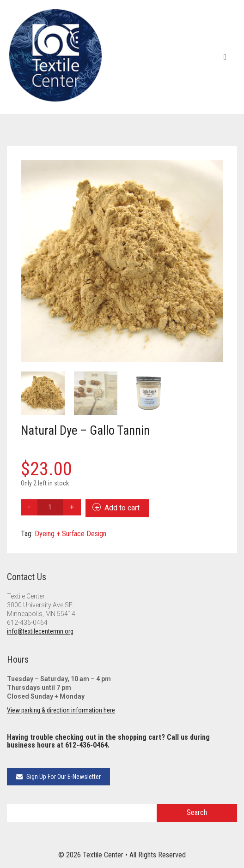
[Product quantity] (50, 507)
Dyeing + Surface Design (70, 534)
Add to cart (122, 508)
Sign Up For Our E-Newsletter (58, 777)
